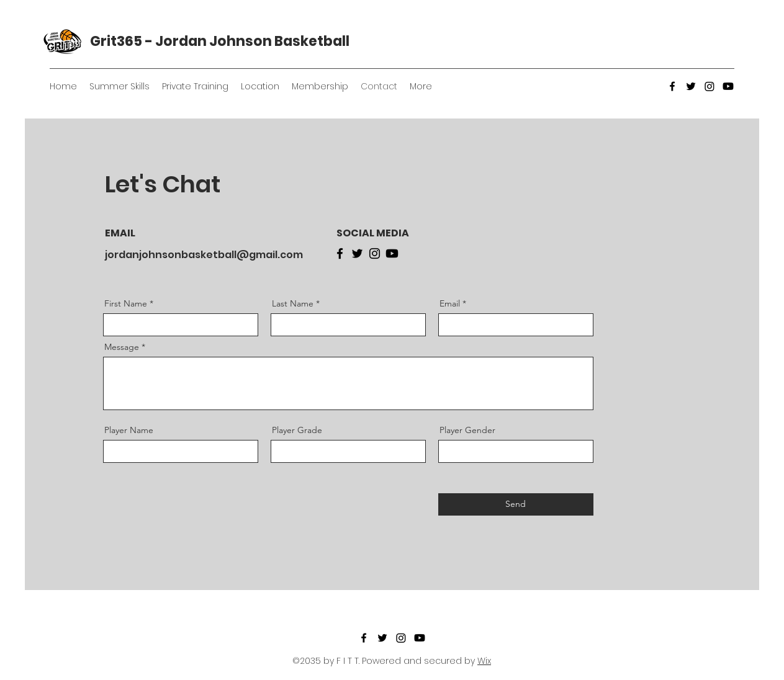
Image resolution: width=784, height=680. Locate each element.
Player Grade (297, 430)
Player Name (129, 430)
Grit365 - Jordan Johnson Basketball (220, 41)
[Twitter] (691, 86)
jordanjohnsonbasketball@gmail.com (204, 255)
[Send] (516, 504)
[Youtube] (392, 253)
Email (450, 303)
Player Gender (467, 430)
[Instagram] (710, 86)
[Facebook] (672, 86)
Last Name (293, 303)
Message (122, 347)
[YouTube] (728, 86)
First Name (126, 303)
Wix (484, 661)
